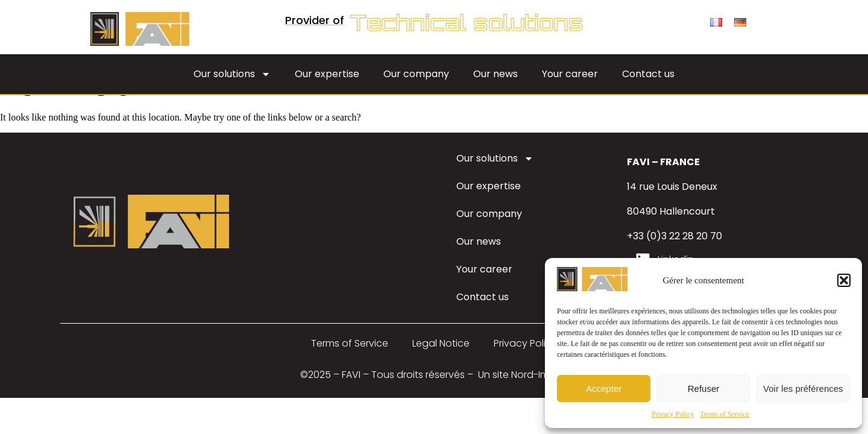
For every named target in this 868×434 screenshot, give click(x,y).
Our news (495, 74)
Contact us (648, 74)
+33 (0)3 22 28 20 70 (675, 236)
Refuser (704, 388)
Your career (570, 74)
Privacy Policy (673, 414)
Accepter (604, 388)
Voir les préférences (803, 388)
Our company (416, 74)
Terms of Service (725, 414)
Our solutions (232, 74)
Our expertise (327, 74)
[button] (844, 280)
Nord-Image (540, 375)
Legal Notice (441, 343)
